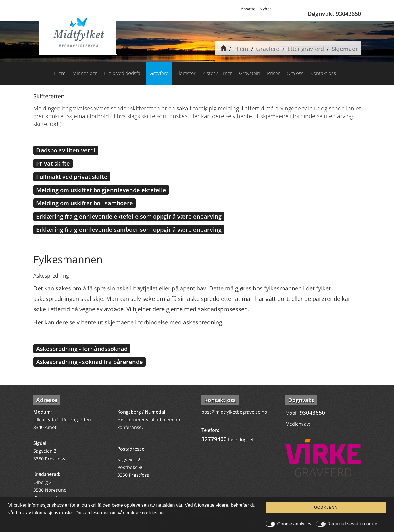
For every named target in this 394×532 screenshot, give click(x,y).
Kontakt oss (323, 73)
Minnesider (85, 73)
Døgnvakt (301, 400)
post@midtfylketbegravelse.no (234, 412)
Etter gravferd (306, 49)
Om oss (295, 73)
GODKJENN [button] (326, 507)
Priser (273, 73)
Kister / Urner (217, 73)
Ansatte (248, 9)
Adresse (47, 400)
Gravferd (268, 49)
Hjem (241, 49)
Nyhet (265, 9)
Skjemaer (345, 49)
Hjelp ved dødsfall (123, 73)
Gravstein (250, 73)
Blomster (186, 73)
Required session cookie (352, 524)
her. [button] (162, 513)
